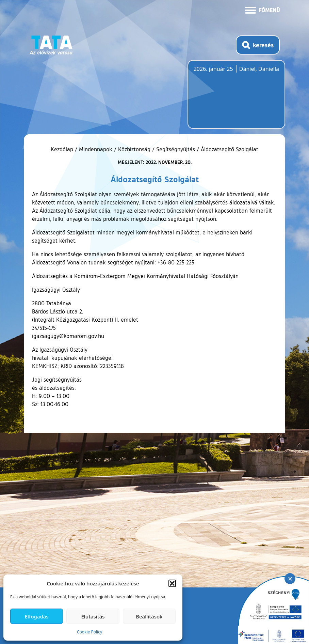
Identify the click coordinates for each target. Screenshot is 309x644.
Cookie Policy (90, 632)
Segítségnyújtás (176, 149)
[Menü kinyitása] (262, 10)
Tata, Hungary (232, 98)
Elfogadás (37, 616)
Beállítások (149, 616)
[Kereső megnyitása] (258, 45)
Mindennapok (96, 149)
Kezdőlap (63, 149)
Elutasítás (93, 616)
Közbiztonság (134, 149)
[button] (172, 583)
